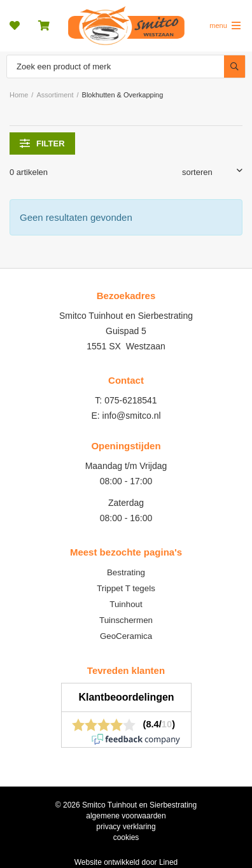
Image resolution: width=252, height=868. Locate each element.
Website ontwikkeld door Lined (126, 862)
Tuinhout (126, 604)
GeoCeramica (126, 636)
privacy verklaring (126, 827)
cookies (126, 837)
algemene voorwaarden (126, 816)
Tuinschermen (126, 620)
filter (42, 143)
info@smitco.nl (132, 416)
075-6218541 (131, 400)
